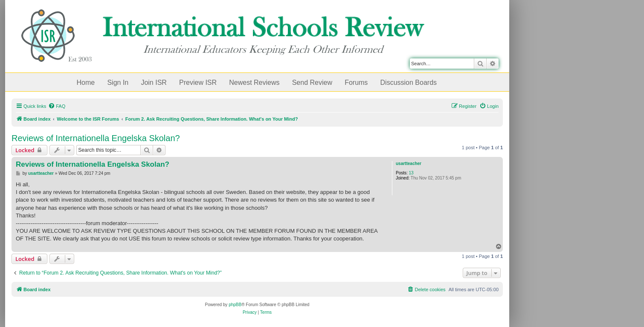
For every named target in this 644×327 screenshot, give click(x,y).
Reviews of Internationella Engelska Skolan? (96, 138)
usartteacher (409, 163)
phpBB (235, 305)
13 (411, 173)
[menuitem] (57, 106)
